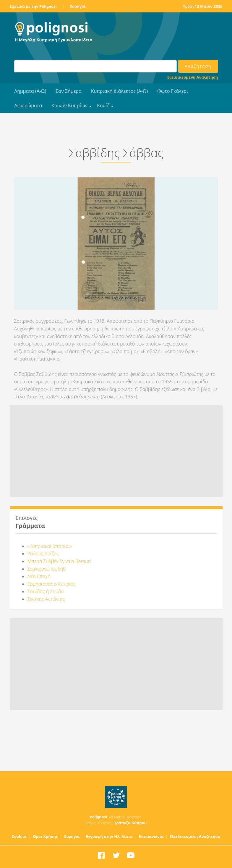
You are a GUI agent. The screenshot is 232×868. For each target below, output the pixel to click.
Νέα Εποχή (39, 576)
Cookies (19, 836)
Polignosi (99, 817)
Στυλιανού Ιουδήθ (47, 569)
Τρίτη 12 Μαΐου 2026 (203, 6)
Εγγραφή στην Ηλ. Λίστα (109, 836)
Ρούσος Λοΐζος (43, 554)
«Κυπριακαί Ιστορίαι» (50, 546)
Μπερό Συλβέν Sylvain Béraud (59, 561)
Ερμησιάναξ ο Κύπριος (52, 584)
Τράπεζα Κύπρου (130, 823)
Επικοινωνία (151, 836)
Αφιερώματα (28, 106)
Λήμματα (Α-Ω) (30, 91)
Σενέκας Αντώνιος (46, 599)
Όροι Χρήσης (45, 836)
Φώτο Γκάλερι (173, 91)
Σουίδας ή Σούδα (46, 591)
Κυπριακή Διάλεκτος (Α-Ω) (120, 91)
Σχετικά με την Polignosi (33, 6)
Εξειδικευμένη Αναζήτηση (193, 77)
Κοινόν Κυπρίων (69, 106)
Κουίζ (103, 106)
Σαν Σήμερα (68, 91)
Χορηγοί (77, 6)
